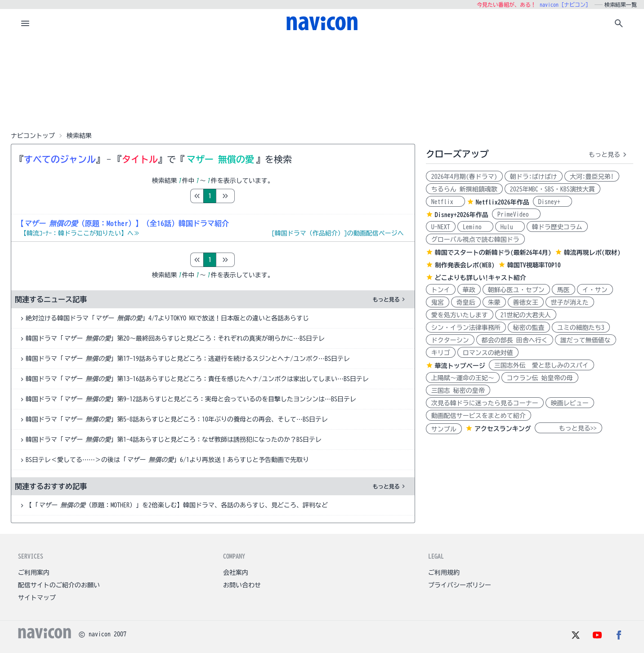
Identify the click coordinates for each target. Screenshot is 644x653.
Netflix (445, 202)
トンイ (441, 290)
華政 (469, 290)
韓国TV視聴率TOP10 (534, 265)
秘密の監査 (529, 328)
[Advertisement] (322, 83)
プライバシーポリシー (460, 585)
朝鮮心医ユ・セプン (516, 290)
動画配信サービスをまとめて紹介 (479, 416)
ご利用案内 (34, 573)
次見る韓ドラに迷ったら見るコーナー (485, 403)
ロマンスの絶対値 (488, 353)
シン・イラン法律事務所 (466, 328)
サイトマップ (37, 598)
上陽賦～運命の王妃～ (463, 378)
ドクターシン (450, 340)
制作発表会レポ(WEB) (465, 265)
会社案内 (236, 573)
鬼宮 (438, 302)
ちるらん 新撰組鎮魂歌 (464, 189)
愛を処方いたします (460, 315)
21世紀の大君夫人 (526, 315)
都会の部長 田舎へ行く (515, 340)
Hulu (510, 227)
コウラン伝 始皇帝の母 (540, 378)
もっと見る (390, 299)
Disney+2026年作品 (462, 215)
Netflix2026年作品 (503, 202)
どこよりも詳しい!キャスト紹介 (481, 278)
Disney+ (552, 202)
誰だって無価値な (586, 340)
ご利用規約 (444, 573)
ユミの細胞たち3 (581, 328)
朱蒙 (494, 302)
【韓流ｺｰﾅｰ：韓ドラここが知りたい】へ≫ (80, 233)
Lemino (475, 227)
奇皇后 (466, 302)
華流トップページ (460, 366)
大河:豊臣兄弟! (592, 177)
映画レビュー (570, 403)
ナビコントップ (33, 136)
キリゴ (441, 353)
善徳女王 (526, 302)
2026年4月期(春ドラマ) (464, 177)
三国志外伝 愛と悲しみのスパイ (541, 365)
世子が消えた (570, 302)
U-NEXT (441, 227)
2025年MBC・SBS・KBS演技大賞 (552, 189)
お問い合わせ (242, 585)
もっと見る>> (568, 428)
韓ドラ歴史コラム (557, 227)
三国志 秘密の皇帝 (458, 391)
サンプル (444, 429)
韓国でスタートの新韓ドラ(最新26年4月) (493, 253)
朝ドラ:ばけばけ (534, 177)
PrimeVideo (516, 214)
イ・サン (595, 290)
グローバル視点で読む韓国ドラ (475, 240)
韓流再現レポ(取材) (592, 253)
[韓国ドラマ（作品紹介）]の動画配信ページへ (338, 233)
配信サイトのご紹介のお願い (59, 585)
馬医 (563, 290)
